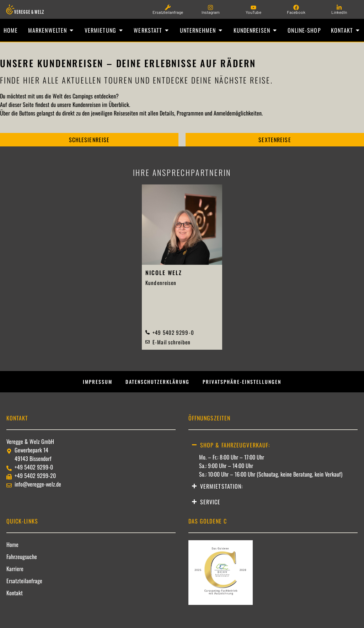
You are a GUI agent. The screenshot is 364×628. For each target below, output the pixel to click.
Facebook (296, 12)
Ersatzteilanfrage (168, 12)
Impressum (88, 385)
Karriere (15, 574)
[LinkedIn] (339, 7)
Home (12, 550)
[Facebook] (296, 7)
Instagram (211, 12)
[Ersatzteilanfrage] (168, 7)
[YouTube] (253, 7)
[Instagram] (210, 7)
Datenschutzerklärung (155, 385)
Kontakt (15, 598)
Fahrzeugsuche (22, 562)
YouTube (253, 12)
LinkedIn (339, 12)
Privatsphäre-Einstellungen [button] (249, 385)
